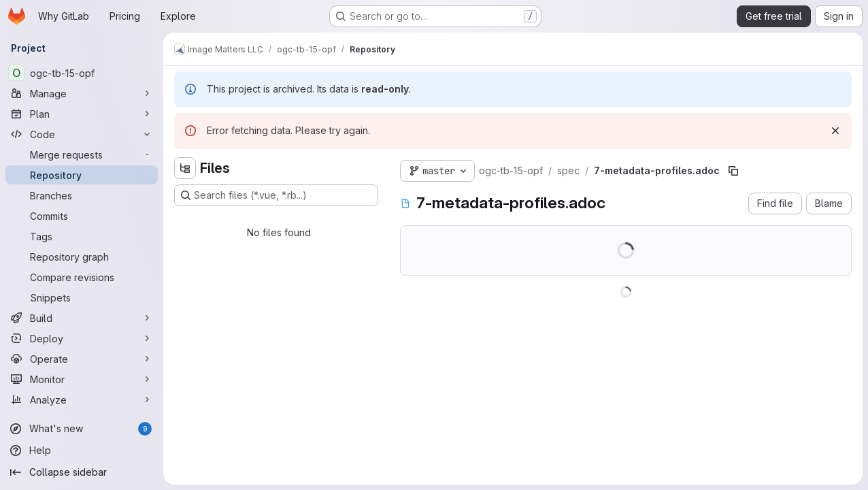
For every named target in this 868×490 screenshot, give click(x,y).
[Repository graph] (82, 257)
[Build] (82, 318)
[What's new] (82, 429)
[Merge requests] (82, 154)
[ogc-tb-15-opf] (82, 73)
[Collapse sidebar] (82, 472)
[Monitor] (82, 379)
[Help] (82, 451)
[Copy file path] (733, 171)
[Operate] (82, 359)
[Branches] (82, 195)
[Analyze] (82, 399)
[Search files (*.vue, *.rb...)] (276, 195)
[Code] (82, 134)
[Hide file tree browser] (185, 168)
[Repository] (82, 175)
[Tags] (82, 236)
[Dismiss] (835, 131)
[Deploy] (82, 338)
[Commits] (82, 216)
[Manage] (82, 93)
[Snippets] (82, 297)
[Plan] (82, 114)
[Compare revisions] (82, 277)
